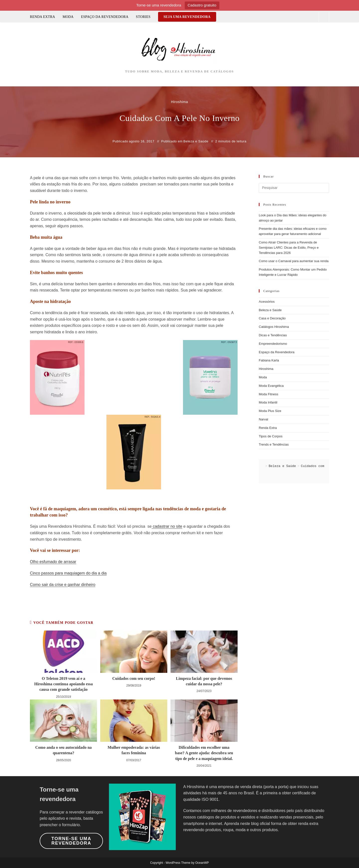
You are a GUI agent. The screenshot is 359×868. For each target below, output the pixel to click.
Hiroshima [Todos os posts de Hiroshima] (179, 102)
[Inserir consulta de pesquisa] (294, 188)
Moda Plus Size (270, 411)
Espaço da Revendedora (277, 352)
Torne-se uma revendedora (71, 841)
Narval (264, 419)
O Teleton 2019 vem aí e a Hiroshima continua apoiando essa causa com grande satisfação (63, 684)
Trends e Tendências (274, 444)
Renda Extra (268, 428)
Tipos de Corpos (271, 436)
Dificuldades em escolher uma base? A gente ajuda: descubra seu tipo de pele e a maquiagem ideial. (204, 753)
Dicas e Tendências (273, 335)
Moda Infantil (268, 402)
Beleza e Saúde (196, 141)
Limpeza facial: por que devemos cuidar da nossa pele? (204, 681)
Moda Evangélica (271, 386)
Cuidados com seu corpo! (134, 678)
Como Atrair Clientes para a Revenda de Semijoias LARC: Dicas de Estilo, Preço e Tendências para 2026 (289, 248)
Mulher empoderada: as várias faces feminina (134, 750)
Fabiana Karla (269, 360)
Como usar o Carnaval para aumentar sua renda (294, 261)
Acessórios (267, 302)
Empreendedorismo (273, 344)
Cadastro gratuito (202, 5)
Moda (263, 377)
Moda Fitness (269, 394)
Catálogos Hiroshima (274, 327)
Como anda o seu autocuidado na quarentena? (64, 750)
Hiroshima (266, 369)
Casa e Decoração (272, 318)
